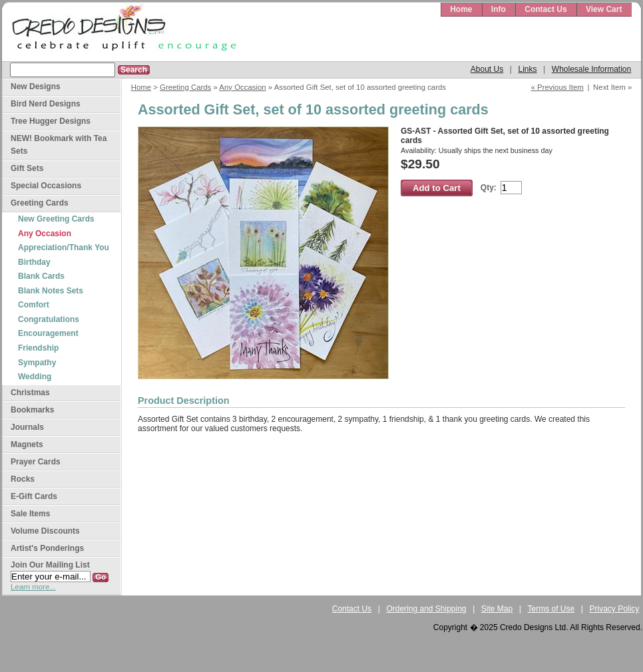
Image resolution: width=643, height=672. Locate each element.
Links (527, 69)
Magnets (27, 444)
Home (461, 9)
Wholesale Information (591, 69)
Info (499, 9)
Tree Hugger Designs (51, 121)
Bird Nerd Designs (46, 104)
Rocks (23, 479)
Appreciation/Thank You (64, 248)
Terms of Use (551, 609)
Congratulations (49, 319)
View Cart (604, 9)
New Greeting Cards (56, 219)
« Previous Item (557, 87)
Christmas (30, 393)
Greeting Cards (185, 87)
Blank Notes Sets (51, 291)
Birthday (34, 262)
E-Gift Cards (34, 496)
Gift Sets (27, 168)
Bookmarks (32, 410)
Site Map (497, 609)
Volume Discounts (45, 531)
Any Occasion (242, 87)
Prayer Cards (36, 462)
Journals (27, 427)
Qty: (489, 188)
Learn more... (33, 587)
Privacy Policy (615, 609)
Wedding (35, 377)
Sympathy (37, 363)
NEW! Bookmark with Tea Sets (59, 145)
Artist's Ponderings (47, 548)
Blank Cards (41, 276)
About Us (487, 69)
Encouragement (48, 333)
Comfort (34, 305)
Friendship (38, 348)
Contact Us (545, 9)
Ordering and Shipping (426, 609)
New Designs (36, 86)
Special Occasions (46, 186)
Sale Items (30, 514)
